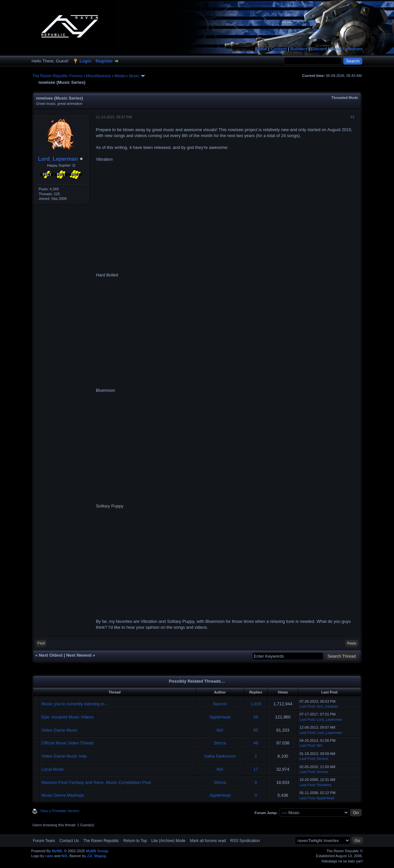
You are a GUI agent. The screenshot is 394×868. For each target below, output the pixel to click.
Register (104, 61)
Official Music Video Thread (67, 743)
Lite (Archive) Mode (168, 841)
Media (120, 76)
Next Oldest (51, 655)
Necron (220, 704)
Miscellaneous (99, 76)
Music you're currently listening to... (75, 704)
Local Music (53, 769)
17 (256, 769)
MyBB (57, 851)
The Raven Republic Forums (57, 76)
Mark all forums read (208, 841)
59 (256, 717)
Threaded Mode (345, 98)
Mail (335, 49)
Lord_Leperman (58, 159)
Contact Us (69, 841)
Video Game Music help (64, 756)
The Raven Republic (101, 841)
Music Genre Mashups (63, 795)
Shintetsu (324, 785)
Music (134, 76)
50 (256, 730)
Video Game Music (59, 730)
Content (279, 49)
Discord (319, 49)
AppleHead (220, 717)
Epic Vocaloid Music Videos (68, 717)
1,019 (256, 704)
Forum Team (44, 841)
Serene (322, 759)
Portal (261, 49)
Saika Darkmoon (220, 756)
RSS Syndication (245, 841)
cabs (49, 856)
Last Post (307, 706)
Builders (299, 49)
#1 (352, 117)
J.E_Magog (96, 856)
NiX (220, 730)
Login (85, 61)
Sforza (220, 743)
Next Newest (79, 655)
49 (256, 743)
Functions (353, 49)
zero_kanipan (327, 706)
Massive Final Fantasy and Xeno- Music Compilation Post (96, 782)
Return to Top (135, 841)
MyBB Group (97, 851)
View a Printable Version (60, 811)
